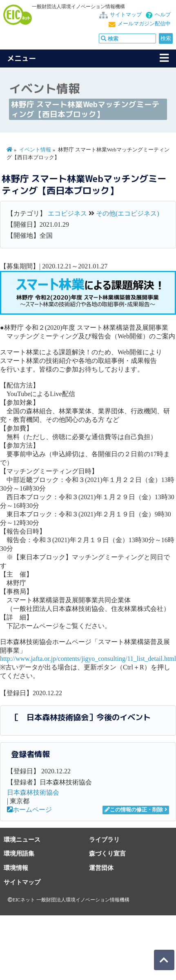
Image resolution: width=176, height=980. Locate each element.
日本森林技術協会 (33, 792)
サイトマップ (126, 15)
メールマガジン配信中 (144, 24)
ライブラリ (104, 839)
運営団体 (101, 868)
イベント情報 (35, 150)
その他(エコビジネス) (128, 213)
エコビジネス (67, 213)
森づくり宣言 (107, 853)
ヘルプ (163, 15)
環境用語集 (19, 853)
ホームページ (29, 810)
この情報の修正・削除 (134, 810)
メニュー (22, 58)
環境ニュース (22, 839)
